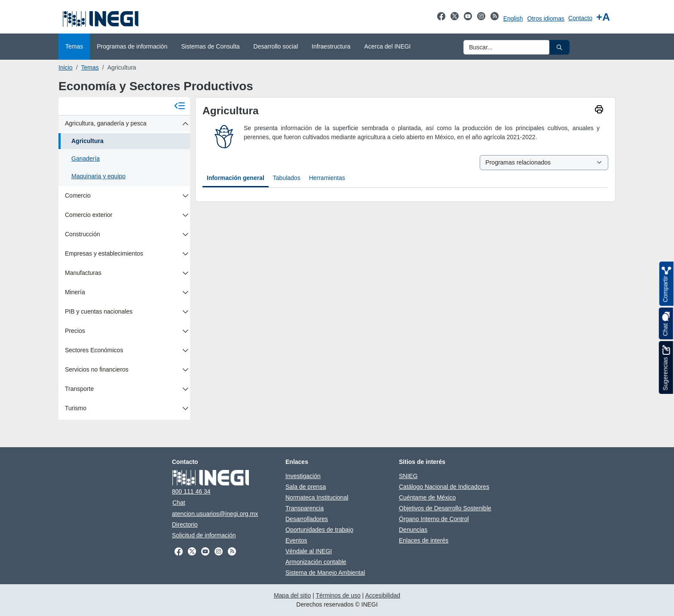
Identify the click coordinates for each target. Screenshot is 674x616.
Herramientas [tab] (327, 178)
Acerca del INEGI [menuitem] (387, 46)
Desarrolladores (307, 519)
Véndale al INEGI (309, 551)
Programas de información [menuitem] (132, 46)
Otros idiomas (546, 18)
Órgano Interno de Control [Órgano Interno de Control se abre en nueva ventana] (434, 519)
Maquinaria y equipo (98, 176)
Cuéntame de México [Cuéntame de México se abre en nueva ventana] (427, 497)
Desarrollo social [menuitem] (276, 46)
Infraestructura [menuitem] (331, 46)
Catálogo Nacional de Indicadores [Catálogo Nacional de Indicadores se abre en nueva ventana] (444, 487)
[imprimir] (599, 110)
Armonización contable (316, 562)
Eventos (296, 540)
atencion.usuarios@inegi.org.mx (215, 514)
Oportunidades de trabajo (319, 530)
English (513, 18)
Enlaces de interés (424, 540)
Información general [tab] (236, 178)
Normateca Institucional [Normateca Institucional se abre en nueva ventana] (317, 497)
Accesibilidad (383, 595)
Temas (90, 67)
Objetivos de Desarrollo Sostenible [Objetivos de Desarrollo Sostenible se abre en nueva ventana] (445, 508)
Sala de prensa (306, 487)
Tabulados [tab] (287, 178)
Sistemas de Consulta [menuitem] (210, 46)
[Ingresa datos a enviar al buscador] (507, 47)
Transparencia (305, 508)
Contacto (580, 18)
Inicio (66, 67)
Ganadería (86, 159)
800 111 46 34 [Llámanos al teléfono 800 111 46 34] (191, 491)
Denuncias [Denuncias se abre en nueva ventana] (413, 530)
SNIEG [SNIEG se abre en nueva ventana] (408, 476)
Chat (179, 503)
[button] (559, 47)
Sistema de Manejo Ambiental (325, 573)
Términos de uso (338, 595)
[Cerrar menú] (180, 106)
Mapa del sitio (292, 595)
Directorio (185, 525)
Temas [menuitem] (74, 46)
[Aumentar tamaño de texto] (603, 17)
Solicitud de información (204, 535)
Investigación (303, 476)
